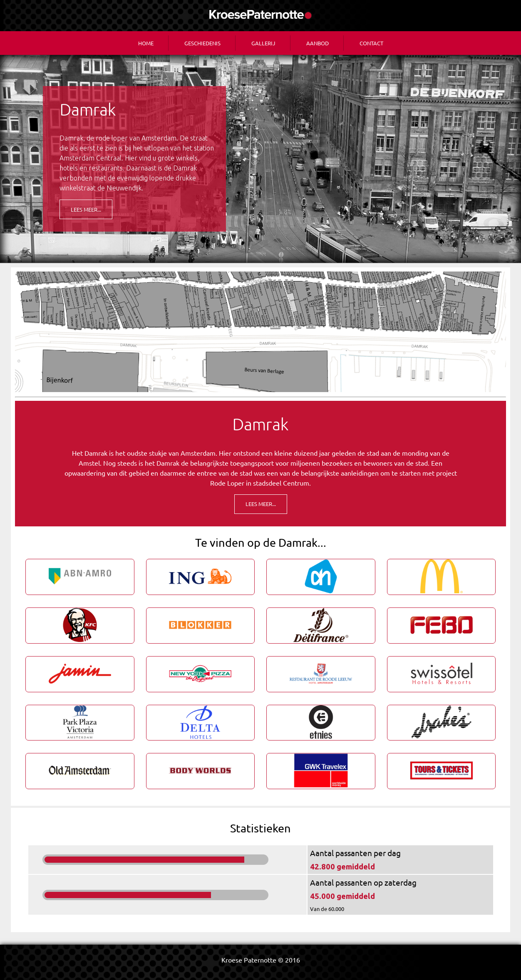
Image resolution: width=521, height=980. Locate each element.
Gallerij (263, 43)
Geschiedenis (202, 43)
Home (146, 43)
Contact (371, 43)
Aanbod (318, 43)
